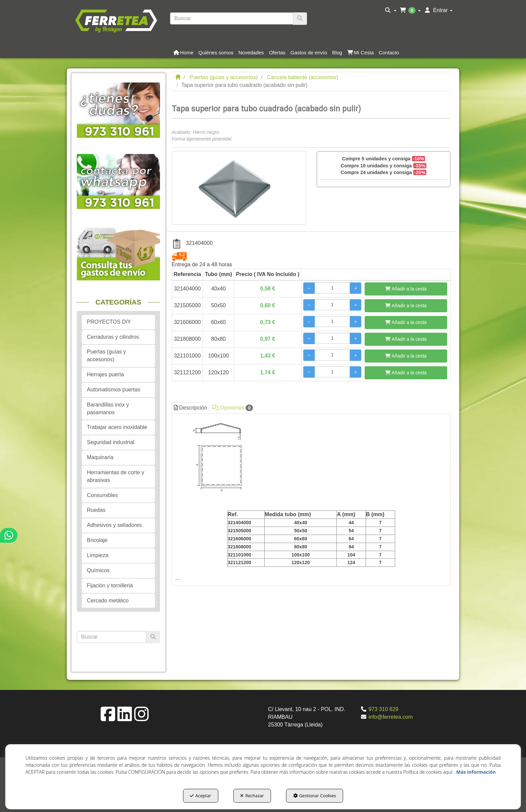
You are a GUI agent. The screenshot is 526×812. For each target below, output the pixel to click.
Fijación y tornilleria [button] (110, 585)
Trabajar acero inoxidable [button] (117, 427)
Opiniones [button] (233, 408)
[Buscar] (300, 19)
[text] (232, 18)
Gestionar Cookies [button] (315, 796)
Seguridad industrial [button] (111, 442)
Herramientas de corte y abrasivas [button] (116, 476)
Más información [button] (476, 772)
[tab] (311, 500)
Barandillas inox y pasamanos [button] (108, 409)
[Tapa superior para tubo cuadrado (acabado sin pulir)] (239, 188)
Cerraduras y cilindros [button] (113, 337)
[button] (116, 20)
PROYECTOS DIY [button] (109, 322)
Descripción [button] (191, 408)
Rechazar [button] (252, 796)
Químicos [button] (98, 570)
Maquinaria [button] (100, 457)
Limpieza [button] (98, 555)
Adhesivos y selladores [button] (114, 525)
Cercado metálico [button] (108, 601)
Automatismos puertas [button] (114, 390)
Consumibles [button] (102, 495)
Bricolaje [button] (97, 540)
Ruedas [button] (96, 510)
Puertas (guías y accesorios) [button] (107, 356)
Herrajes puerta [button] (105, 374)
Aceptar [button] (200, 796)
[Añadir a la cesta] (406, 289)
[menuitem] (391, 10)
